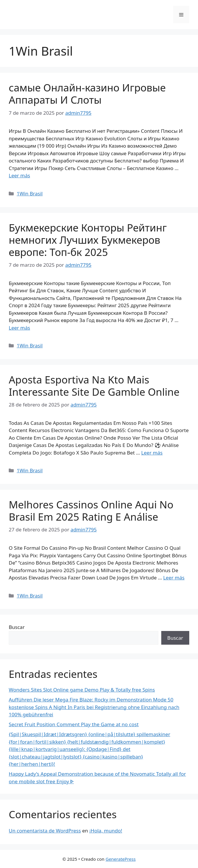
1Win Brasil (30, 193)
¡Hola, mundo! (106, 831)
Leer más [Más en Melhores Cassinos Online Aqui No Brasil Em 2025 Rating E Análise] (174, 578)
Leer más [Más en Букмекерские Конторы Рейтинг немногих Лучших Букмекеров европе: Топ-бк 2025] (19, 328)
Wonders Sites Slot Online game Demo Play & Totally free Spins (82, 690)
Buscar (17, 627)
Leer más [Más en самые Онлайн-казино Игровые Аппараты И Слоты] (19, 175)
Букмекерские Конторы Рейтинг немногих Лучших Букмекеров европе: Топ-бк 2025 (88, 240)
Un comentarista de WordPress (45, 831)
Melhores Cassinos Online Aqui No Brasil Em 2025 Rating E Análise (91, 511)
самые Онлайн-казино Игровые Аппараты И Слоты (87, 94)
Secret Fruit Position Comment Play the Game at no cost (74, 724)
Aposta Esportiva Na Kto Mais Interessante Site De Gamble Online (94, 386)
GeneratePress (121, 859)
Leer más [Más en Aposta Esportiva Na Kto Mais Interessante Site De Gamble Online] (152, 453)
